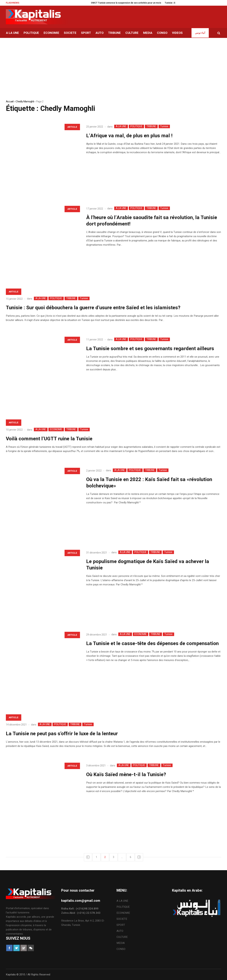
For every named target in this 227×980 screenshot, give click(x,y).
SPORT (121, 925)
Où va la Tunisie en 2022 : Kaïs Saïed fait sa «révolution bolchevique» (149, 483)
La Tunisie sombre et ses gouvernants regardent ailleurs (150, 349)
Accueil (10, 101)
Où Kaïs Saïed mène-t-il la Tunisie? (126, 775)
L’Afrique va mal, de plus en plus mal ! (129, 136)
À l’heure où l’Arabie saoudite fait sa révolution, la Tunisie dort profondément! (152, 221)
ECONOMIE (56, 430)
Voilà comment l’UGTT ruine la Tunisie (49, 439)
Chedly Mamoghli (25, 101)
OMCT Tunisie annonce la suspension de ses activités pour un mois (131, 3)
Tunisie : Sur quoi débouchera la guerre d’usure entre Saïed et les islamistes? (93, 308)
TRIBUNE (151, 126)
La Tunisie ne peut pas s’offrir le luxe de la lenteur (62, 734)
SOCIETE (122, 919)
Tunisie (164, 126)
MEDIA (121, 943)
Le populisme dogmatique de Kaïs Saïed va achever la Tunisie (148, 565)
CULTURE (122, 937)
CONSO (121, 949)
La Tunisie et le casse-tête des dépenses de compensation (152, 644)
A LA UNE (121, 126)
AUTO (120, 931)
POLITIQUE (136, 126)
